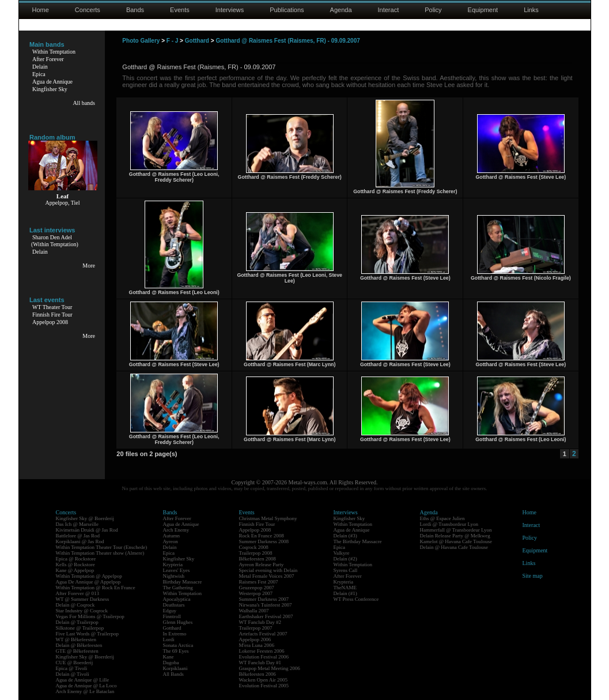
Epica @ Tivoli (72, 668)
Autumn (172, 536)
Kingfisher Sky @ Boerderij (85, 518)
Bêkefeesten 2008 (258, 559)
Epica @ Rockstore (76, 559)
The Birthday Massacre (358, 541)
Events (180, 10)
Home (41, 10)
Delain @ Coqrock (75, 605)
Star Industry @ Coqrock (82, 611)
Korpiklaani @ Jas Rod (80, 541)
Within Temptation (54, 52)
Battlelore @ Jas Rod (78, 536)
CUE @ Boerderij (75, 663)
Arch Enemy (176, 530)
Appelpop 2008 (50, 322)
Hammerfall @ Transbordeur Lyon (456, 530)
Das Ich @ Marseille (77, 524)
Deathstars (174, 605)
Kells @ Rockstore (75, 564)
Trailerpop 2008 (256, 553)
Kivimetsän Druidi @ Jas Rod (87, 530)
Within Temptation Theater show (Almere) (100, 553)
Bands (135, 10)
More (89, 266)
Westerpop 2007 (256, 593)
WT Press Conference (356, 599)
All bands (84, 103)
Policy (433, 10)
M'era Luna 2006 (257, 645)
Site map (533, 576)
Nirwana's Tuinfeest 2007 (266, 605)
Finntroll (172, 616)
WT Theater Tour (52, 307)
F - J (173, 41)
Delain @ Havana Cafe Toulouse (454, 547)
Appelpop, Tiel (62, 203)
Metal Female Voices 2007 (267, 576)
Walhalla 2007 (254, 611)
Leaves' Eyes (177, 570)
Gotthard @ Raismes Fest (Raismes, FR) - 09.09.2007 (288, 41)
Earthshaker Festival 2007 (266, 616)
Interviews (230, 10)
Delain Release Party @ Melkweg (455, 536)
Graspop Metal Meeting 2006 (270, 668)
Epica (39, 74)
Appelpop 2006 (255, 639)
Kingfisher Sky (50, 89)
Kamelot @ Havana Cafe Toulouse (456, 541)
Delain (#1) (345, 593)
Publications (287, 10)
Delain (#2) (345, 559)
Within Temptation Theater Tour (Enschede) (102, 547)
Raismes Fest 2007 (259, 582)
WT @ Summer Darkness (83, 599)
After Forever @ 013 (78, 593)
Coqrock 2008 (254, 547)
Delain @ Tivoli (73, 674)
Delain (40, 67)
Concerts (88, 10)
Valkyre (342, 553)
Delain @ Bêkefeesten (79, 645)
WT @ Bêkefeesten (76, 639)
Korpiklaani (175, 668)
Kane (169, 657)
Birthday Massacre (183, 582)
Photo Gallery (141, 41)
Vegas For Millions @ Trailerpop (90, 616)
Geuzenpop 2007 (257, 588)
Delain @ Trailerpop (77, 622)
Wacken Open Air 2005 (264, 680)
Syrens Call (346, 570)
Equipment (483, 10)
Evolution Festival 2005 (264, 686)
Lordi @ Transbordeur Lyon (449, 524)
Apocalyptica (177, 599)
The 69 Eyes (176, 651)
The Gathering (178, 588)
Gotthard (197, 41)
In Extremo (175, 634)
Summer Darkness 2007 (264, 599)
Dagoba (171, 663)
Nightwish (174, 576)
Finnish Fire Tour (52, 315)
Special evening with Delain (268, 570)
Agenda (341, 10)
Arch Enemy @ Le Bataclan (85, 691)
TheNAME (345, 588)
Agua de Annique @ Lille (83, 680)
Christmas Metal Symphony (268, 518)
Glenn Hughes (178, 622)
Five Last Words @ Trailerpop (87, 634)
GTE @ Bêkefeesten (77, 651)
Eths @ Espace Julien (442, 518)
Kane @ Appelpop (75, 570)
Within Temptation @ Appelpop (89, 576)
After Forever (48, 59)
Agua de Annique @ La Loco (86, 686)
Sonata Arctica (178, 645)
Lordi (169, 639)
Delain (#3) (345, 536)
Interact (389, 10)
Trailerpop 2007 (256, 628)
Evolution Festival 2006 (264, 657)
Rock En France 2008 (262, 536)
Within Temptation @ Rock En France (96, 588)
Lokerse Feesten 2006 (262, 651)
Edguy (170, 611)
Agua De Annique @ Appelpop (88, 582)
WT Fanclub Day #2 (260, 622)
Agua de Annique (52, 82)
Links (531, 10)
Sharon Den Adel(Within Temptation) (55, 241)
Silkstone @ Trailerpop (80, 628)
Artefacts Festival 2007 (263, 634)
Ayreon (171, 541)
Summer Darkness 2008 (264, 541)
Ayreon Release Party (262, 564)
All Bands (173, 674)
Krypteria (173, 564)
